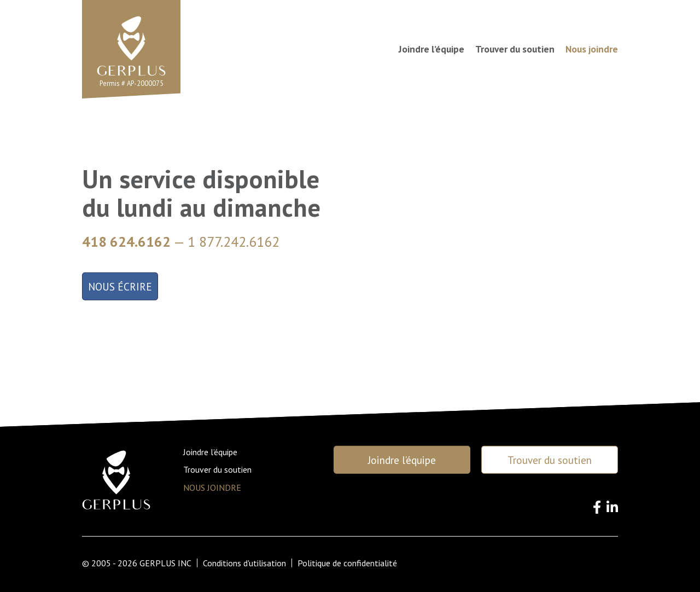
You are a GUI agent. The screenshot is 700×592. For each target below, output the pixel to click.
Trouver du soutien (515, 49)
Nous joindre (592, 49)
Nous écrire (120, 286)
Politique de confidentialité (347, 563)
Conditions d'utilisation (244, 563)
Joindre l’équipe (431, 49)
